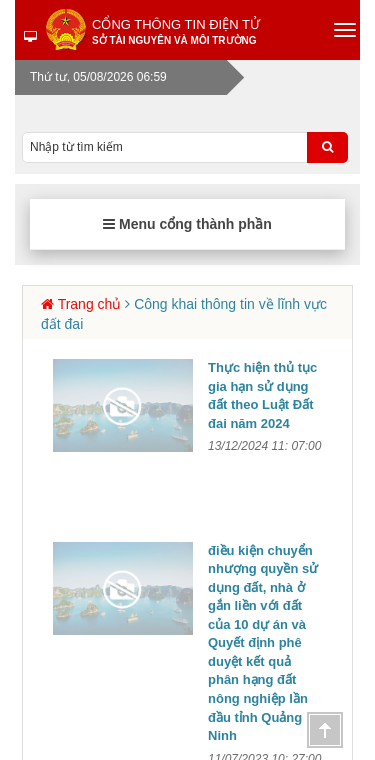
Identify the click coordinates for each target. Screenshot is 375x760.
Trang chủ (90, 304)
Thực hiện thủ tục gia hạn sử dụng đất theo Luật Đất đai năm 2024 (262, 395)
